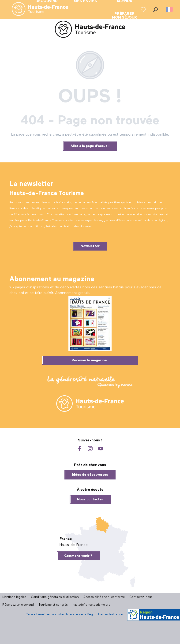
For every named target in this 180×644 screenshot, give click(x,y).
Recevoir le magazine (89, 360)
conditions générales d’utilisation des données (60, 227)
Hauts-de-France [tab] (74, 545)
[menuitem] (36, 9)
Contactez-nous (141, 597)
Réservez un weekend (18, 605)
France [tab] (66, 539)
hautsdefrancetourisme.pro (91, 605)
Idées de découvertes (90, 475)
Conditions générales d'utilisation (55, 597)
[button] (156, 10)
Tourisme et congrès (53, 605)
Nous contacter (90, 499)
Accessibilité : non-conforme (104, 597)
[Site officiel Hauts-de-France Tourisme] (90, 30)
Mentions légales (14, 597)
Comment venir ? (78, 556)
